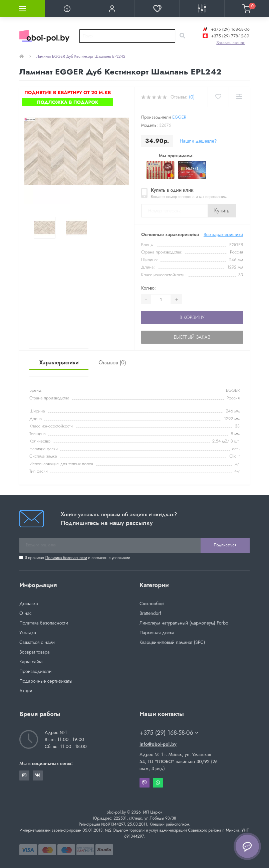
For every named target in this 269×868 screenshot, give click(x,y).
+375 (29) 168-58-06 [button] (169, 733)
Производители (35, 671)
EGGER (179, 117)
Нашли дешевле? (198, 141)
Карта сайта (31, 662)
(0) (192, 97)
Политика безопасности (66, 558)
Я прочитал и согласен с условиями (77, 558)
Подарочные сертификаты (46, 681)
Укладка (28, 633)
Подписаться (225, 545)
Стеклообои (152, 603)
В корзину (192, 317)
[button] (112, 8)
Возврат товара (35, 652)
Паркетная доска (157, 633)
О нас (26, 613)
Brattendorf (150, 613)
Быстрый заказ (192, 337)
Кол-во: (149, 288)
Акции (26, 691)
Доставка (29, 603)
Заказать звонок (230, 43)
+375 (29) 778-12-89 (225, 36)
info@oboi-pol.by (158, 744)
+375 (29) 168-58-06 (225, 29)
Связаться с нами (37, 642)
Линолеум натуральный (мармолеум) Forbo (184, 623)
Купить (222, 211)
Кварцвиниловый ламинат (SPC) (172, 642)
